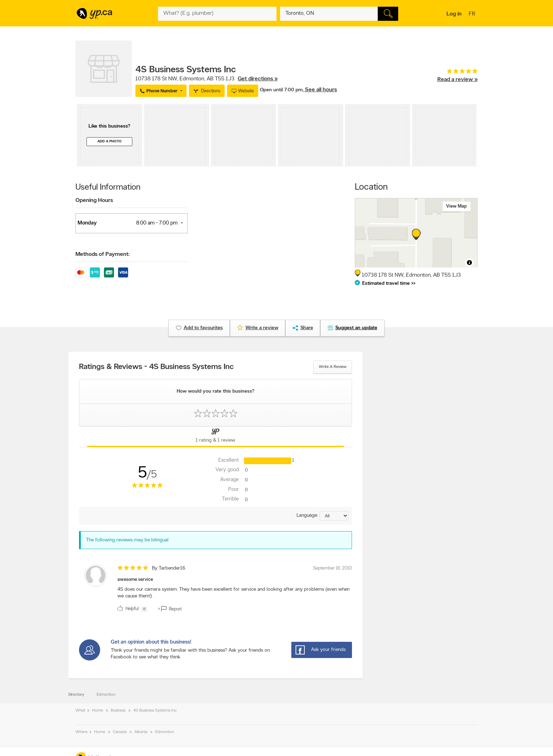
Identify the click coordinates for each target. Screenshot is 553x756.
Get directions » (258, 79)
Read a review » (457, 80)
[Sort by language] (334, 516)
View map (457, 206)
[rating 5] (457, 73)
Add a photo (110, 142)
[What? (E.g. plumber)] (217, 14)
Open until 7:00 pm (281, 90)
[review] (215, 589)
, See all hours (320, 90)
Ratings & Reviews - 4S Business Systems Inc (156, 367)
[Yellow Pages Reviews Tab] (215, 437)
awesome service (135, 580)
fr (473, 14)
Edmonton (106, 695)
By (169, 568)
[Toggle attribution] (469, 263)
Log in (454, 14)
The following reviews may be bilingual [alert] (127, 540)
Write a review (333, 367)
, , (206, 79)
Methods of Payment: (102, 254)
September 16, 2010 (333, 568)
